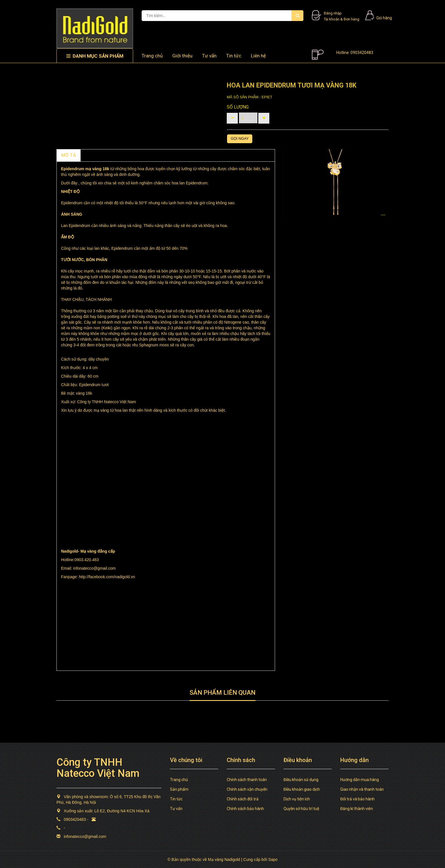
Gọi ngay (240, 139)
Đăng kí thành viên (357, 809)
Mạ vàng (89, 551)
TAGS (122, 155)
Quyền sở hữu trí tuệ (301, 809)
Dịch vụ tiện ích (297, 799)
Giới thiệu (182, 56)
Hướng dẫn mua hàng (360, 780)
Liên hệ (258, 56)
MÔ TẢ (69, 155)
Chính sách (96, 155)
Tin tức (234, 56)
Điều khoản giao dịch (302, 789)
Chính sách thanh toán (247, 780)
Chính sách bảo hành (245, 809)
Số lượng (238, 107)
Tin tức (176, 799)
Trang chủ (152, 56)
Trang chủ (179, 780)
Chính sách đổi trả (243, 799)
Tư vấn (209, 56)
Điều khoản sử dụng (301, 780)
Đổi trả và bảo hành (357, 799)
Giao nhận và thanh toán (362, 789)
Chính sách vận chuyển (247, 789)
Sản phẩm (179, 789)
